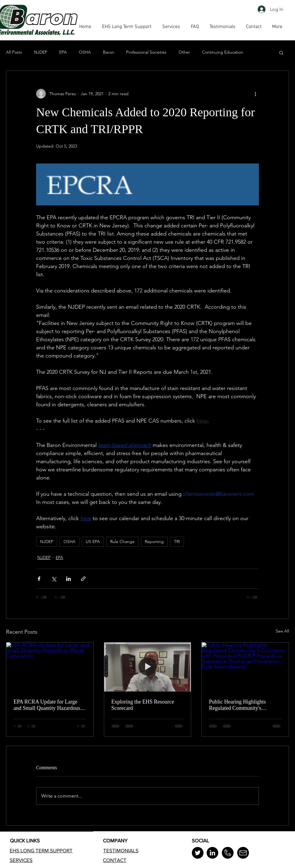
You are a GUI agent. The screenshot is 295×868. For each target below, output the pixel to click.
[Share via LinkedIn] (68, 579)
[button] (195, 27)
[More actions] (255, 94)
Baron (109, 52)
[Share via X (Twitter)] (54, 579)
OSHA (85, 52)
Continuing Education (223, 52)
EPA (63, 52)
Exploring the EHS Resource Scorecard (143, 705)
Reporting (154, 542)
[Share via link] (83, 579)
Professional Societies (146, 52)
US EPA (93, 542)
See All (282, 631)
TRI (177, 542)
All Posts (14, 52)
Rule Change (122, 542)
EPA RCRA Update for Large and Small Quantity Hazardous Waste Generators (47, 705)
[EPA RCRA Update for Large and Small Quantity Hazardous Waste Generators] (50, 667)
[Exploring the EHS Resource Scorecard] (148, 667)
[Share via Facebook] (39, 579)
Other (184, 52)
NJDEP (41, 52)
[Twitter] (198, 853)
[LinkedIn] (212, 853)
